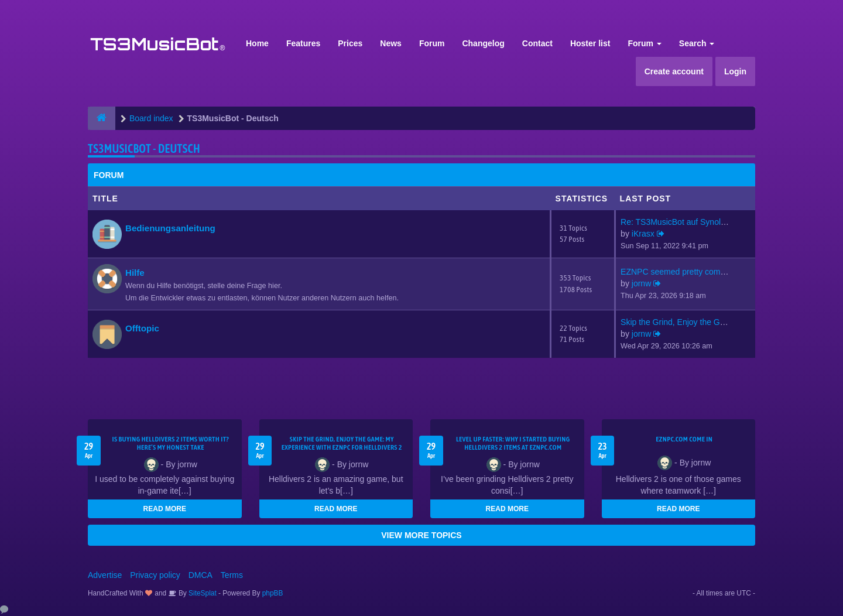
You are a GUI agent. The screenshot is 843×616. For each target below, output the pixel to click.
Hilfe (135, 273)
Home (257, 43)
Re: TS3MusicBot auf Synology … (682, 222)
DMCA (201, 575)
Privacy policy (155, 575)
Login (735, 71)
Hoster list (590, 43)
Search (697, 43)
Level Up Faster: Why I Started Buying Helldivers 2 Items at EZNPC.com (513, 443)
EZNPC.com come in (684, 439)
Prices (350, 43)
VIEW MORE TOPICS (421, 535)
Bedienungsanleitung (170, 228)
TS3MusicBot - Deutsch (144, 148)
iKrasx (643, 234)
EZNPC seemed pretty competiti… (683, 272)
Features (303, 43)
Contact (537, 43)
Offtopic (142, 328)
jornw (641, 283)
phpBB (273, 593)
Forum (432, 43)
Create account (674, 71)
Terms (232, 575)
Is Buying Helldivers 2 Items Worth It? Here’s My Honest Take (170, 443)
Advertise (105, 575)
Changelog (483, 43)
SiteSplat (202, 593)
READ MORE (165, 509)
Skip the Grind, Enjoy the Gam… (680, 322)
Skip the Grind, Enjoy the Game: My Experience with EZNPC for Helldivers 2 (342, 443)
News (391, 43)
